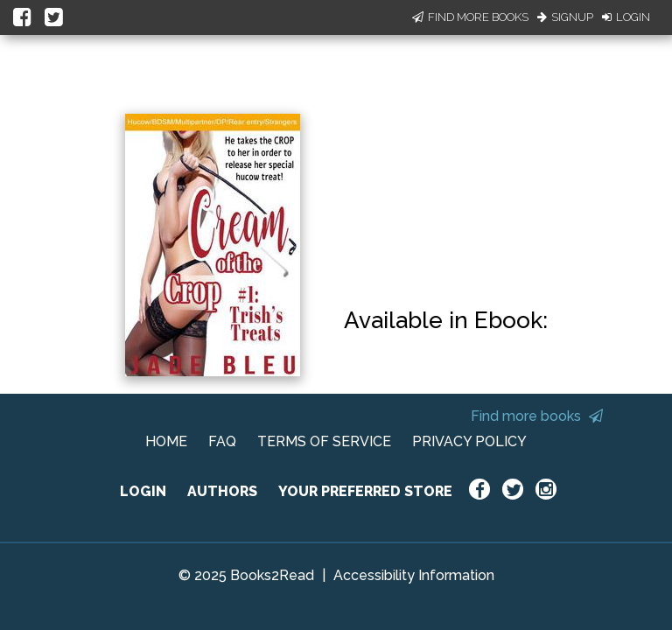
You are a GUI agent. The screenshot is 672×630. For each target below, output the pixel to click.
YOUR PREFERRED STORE (365, 491)
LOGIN (143, 491)
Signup (565, 17)
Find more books (537, 416)
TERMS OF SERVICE (324, 441)
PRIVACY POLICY (469, 441)
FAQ (222, 441)
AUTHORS (222, 491)
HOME (166, 441)
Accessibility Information (414, 575)
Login (626, 17)
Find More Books (470, 17)
